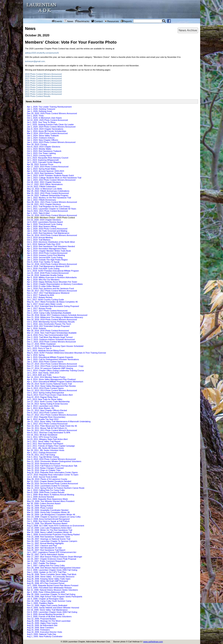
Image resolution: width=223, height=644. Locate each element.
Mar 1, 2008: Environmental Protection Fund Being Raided (53, 534)
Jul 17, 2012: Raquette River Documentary (46, 417)
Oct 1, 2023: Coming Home (39, 156)
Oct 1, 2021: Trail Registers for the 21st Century (49, 206)
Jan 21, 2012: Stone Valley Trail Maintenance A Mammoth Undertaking (59, 421)
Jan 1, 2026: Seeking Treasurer (41, 109)
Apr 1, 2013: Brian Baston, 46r (41, 408)
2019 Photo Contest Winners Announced (43, 74)
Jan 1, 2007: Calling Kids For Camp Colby (46, 566)
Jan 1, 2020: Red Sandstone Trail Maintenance (48, 233)
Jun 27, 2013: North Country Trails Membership (48, 402)
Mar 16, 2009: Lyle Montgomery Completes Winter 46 (51, 515)
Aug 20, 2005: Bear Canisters (40, 628)
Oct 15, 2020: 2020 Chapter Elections (44, 220)
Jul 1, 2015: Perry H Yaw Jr (39, 348)
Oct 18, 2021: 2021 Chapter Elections (44, 204)
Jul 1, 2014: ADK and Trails (39, 375)
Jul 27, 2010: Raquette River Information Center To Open (53, 475)
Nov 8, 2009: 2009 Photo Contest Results (46, 492)
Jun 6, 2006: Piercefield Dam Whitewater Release (50, 588)
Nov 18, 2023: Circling (37, 144)
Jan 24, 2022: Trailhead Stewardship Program (48, 195)
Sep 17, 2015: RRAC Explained (41, 344)
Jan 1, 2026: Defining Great (40, 111)
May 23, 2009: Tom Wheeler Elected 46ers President (51, 501)
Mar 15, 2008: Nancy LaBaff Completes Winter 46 (50, 532)
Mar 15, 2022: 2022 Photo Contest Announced (48, 193)
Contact (97, 21)
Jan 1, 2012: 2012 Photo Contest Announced (47, 424)
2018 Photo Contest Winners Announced (43, 76)
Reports (126, 21)
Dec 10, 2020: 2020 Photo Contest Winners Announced (52, 215)
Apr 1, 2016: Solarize (37, 328)
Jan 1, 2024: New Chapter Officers (43, 140)
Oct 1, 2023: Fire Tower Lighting (42, 153)
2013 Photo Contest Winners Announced (43, 87)
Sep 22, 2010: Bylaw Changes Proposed (45, 468)
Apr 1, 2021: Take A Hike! (38, 213)
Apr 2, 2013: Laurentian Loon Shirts (43, 406)
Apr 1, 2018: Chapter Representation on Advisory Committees (55, 284)
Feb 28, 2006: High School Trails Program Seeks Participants (55, 597)
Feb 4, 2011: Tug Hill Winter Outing (43, 457)
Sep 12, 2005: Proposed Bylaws (42, 619)
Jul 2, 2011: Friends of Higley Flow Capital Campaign (51, 446)
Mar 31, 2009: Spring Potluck (40, 506)
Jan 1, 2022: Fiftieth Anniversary (42, 200)
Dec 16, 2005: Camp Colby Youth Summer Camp (49, 601)
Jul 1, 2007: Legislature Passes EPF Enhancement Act (52, 552)
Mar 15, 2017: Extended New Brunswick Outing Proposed (53, 306)
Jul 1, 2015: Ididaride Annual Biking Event (46, 351)
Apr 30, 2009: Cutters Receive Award (44, 503)
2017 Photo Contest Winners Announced (43, 78)
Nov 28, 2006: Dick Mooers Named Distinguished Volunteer (54, 568)
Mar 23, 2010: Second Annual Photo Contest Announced (53, 484)
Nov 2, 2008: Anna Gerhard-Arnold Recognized (48, 519)
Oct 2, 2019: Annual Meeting (40, 238)
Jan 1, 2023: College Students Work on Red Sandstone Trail (54, 178)
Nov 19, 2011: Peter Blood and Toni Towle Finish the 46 (52, 426)
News (69, 21)
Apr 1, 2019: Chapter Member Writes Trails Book (49, 251)
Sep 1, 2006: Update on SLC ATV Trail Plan (47, 572)
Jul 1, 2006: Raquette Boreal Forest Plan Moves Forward (53, 585)
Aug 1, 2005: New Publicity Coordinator (45, 636)
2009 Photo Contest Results (38, 96)
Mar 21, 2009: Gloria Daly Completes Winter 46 (48, 512)
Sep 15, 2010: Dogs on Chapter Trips (44, 470)
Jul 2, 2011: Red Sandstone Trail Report (45, 444)
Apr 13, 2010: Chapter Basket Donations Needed (49, 481)
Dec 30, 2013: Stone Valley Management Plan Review (51, 386)
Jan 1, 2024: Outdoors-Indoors (41, 138)
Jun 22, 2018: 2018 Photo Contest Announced (48, 273)
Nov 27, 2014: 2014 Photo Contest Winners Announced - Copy (55, 366)
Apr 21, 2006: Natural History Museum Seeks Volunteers (53, 590)
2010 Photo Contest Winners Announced (43, 94)
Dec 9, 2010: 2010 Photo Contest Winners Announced (51, 459)
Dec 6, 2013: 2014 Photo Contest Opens (45, 388)
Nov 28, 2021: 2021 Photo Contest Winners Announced (52, 202)
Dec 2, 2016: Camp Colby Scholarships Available (49, 313)
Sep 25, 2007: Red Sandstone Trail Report (46, 550)
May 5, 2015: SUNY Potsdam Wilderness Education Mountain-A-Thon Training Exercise (67, 353)
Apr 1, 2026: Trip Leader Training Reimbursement (49, 107)
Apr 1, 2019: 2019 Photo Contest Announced (47, 253)
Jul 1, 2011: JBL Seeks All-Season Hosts (45, 448)
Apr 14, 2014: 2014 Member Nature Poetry (46, 377)
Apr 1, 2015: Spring (36, 355)
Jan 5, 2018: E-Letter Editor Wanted (43, 286)
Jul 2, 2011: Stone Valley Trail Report (44, 441)
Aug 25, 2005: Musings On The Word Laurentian (49, 621)
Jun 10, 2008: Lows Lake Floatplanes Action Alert (49, 528)
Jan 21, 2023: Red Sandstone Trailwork (45, 173)
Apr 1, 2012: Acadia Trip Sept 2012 (43, 419)
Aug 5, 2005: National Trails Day (42, 634)
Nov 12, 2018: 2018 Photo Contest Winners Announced (52, 264)
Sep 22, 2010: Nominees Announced (44, 464)
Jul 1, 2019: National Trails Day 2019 (44, 244)
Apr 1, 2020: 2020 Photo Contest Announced (47, 229)
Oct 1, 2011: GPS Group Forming (42, 437)
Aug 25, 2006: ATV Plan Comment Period (46, 583)
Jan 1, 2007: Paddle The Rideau (42, 563)
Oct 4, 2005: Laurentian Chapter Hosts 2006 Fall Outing (52, 612)
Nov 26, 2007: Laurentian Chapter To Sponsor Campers (52, 541)
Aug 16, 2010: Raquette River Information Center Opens (52, 472)
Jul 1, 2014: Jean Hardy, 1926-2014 (43, 373)
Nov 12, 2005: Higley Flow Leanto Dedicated (47, 605)
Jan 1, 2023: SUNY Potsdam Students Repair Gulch (51, 175)
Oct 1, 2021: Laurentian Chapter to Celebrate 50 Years (52, 209)
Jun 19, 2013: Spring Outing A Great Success (47, 404)
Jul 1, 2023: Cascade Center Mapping (44, 162)
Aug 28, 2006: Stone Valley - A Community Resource (51, 577)
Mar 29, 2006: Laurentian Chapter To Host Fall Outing (51, 594)
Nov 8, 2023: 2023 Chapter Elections (44, 147)
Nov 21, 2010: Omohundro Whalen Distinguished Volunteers (54, 461)
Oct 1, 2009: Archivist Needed (41, 497)
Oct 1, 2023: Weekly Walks (39, 149)
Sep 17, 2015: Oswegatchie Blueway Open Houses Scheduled (55, 346)
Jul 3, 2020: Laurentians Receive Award (45, 222)
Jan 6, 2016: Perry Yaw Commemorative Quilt (48, 335)
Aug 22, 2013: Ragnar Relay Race (43, 397)
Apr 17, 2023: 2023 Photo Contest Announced (48, 167)
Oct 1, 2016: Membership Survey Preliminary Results (51, 322)
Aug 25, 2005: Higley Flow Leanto (42, 623)
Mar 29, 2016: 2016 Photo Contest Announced (48, 331)
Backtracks (82, 21)
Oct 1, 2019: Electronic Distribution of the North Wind (51, 242)
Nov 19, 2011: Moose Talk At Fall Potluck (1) (47, 428)
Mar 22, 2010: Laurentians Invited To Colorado (48, 486)
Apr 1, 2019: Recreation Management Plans (47, 249)
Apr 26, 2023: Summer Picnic (40, 164)
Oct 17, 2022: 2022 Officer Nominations (45, 184)
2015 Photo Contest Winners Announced (43, 83)
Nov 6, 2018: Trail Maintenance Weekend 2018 (48, 266)
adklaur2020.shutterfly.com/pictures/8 (42, 53)
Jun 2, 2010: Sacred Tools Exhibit (42, 477)
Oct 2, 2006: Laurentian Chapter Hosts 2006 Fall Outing (52, 570)
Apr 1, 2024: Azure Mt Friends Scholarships (47, 131)
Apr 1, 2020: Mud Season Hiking (42, 226)
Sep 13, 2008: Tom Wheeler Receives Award (47, 523)
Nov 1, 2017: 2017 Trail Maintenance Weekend (48, 293)
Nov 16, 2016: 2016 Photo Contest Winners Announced (52, 320)
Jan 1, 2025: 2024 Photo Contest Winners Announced (51, 127)
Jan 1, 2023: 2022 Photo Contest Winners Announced (51, 180)
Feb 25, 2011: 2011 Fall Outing (41, 455)
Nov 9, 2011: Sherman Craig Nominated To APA (49, 433)
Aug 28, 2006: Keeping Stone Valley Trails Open (49, 579)
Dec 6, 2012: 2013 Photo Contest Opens (45, 413)
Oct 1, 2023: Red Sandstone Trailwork (44, 151)
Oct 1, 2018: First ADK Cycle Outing (43, 269)
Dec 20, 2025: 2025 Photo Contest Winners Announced (52, 113)
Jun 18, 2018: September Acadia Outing (45, 275)
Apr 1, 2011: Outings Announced (42, 452)
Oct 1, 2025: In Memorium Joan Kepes (44, 118)
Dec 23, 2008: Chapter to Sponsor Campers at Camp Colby (54, 517)
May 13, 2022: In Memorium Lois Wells (45, 189)
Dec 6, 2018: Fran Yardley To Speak (43, 262)
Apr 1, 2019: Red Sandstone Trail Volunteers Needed (51, 246)
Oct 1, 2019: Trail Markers (39, 240)
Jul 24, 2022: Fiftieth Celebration (42, 187)
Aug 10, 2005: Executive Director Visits (45, 632)
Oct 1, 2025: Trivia (35, 116)
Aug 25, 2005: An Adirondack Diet (42, 625)
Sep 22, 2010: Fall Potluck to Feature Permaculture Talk (52, 466)
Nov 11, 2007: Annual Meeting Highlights (45, 543)
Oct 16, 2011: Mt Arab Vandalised (42, 435)
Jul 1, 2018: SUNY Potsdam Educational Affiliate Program (53, 271)
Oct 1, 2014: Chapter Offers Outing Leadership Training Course (56, 370)
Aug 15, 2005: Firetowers (38, 630)
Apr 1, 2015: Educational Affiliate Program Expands (50, 357)
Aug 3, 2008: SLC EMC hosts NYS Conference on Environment (56, 526)
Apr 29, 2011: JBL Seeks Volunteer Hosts (46, 450)
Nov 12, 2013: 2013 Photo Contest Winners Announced (52, 390)
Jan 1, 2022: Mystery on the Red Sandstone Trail (49, 198)
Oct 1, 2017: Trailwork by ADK (41, 295)
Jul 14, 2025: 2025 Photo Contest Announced (47, 120)
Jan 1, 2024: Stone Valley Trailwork (43, 136)
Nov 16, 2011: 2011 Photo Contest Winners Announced (52, 430)
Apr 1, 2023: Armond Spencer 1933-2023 (46, 171)
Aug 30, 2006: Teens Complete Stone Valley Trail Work (52, 574)
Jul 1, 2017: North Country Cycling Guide (46, 300)
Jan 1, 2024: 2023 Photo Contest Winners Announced (51, 142)
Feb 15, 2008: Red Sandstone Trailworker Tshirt (49, 537)
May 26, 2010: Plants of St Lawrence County (47, 479)
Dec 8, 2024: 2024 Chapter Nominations (45, 129)
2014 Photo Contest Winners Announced (43, 85)
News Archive (188, 30)
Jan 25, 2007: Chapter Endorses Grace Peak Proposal (52, 559)
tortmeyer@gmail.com (35, 61)
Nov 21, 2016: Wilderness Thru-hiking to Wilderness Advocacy (55, 317)
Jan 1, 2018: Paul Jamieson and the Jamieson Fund (51, 288)
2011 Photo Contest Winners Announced (43, 92)
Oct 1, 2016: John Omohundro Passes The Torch (49, 324)
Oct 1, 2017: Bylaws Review (40, 297)
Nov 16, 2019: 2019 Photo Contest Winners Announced (52, 235)
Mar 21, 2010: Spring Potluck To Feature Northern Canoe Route (56, 488)
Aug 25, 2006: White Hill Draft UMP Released (48, 581)
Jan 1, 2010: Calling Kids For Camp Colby (46, 490)
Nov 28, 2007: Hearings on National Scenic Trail (49, 539)
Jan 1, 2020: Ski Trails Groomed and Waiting (47, 231)
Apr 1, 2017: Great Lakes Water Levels (45, 304)
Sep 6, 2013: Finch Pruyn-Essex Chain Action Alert (50, 395)
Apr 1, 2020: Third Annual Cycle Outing (45, 224)
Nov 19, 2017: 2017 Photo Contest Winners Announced (52, 291)
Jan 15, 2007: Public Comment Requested (46, 561)
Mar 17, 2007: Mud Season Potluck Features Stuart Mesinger (55, 557)
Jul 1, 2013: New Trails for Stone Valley (45, 399)
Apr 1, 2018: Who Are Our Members (43, 280)
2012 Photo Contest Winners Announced (43, 90)
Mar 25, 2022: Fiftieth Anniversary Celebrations (48, 191)
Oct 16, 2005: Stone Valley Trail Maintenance (47, 610)
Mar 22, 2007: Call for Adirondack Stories (46, 554)
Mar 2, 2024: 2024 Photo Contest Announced (47, 133)
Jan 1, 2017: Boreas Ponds (39, 308)
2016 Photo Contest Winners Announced (43, 81)
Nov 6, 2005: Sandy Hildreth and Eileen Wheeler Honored (53, 608)
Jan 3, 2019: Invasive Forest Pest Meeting (46, 255)
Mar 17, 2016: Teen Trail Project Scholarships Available (52, 333)
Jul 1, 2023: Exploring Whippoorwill (43, 160)
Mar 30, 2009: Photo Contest (40, 508)
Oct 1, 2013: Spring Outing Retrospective (46, 393)
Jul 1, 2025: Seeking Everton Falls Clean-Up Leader (51, 124)
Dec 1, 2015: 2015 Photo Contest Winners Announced (51, 342)
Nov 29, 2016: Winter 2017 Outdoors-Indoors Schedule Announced (57, 315)
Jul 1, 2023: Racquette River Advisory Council (48, 158)
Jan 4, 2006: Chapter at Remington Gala (45, 599)
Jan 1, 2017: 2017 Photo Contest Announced (47, 311)
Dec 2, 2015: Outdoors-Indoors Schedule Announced (51, 339)
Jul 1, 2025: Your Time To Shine (41, 122)
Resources (112, 21)
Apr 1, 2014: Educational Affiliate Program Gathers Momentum (55, 382)
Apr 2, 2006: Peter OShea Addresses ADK (46, 592)
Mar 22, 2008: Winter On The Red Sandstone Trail (50, 530)
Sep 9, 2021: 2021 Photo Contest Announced (47, 211)
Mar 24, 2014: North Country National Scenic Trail (50, 384)
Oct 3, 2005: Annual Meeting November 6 (46, 614)
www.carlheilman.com (153, 642)
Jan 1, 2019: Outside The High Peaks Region (47, 260)
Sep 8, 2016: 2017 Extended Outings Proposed (48, 326)
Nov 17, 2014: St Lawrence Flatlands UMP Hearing (50, 368)
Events (57, 21)
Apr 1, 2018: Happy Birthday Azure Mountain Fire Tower (52, 282)
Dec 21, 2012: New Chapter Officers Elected (47, 410)
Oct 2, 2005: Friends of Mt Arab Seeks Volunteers (49, 616)
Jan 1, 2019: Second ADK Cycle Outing (45, 257)
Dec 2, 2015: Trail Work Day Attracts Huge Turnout (50, 337)
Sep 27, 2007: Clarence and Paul (42, 546)
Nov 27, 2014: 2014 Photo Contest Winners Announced (52, 364)
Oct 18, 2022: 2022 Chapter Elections (44, 182)
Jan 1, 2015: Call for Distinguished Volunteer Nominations (53, 359)
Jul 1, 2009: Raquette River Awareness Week (47, 499)
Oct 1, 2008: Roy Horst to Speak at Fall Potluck (48, 521)
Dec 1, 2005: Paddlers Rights (40, 603)
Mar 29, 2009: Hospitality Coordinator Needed (48, 510)
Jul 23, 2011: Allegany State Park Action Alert (47, 439)
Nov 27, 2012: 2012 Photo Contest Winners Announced (52, 415)
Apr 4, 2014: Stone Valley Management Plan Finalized (51, 379)
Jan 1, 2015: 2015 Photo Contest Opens (45, 362)
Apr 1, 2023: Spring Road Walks (42, 169)
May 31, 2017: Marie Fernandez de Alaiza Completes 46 (52, 302)
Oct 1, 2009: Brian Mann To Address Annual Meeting (51, 495)
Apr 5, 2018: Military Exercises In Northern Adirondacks (52, 277)
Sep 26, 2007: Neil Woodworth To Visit (44, 548)
